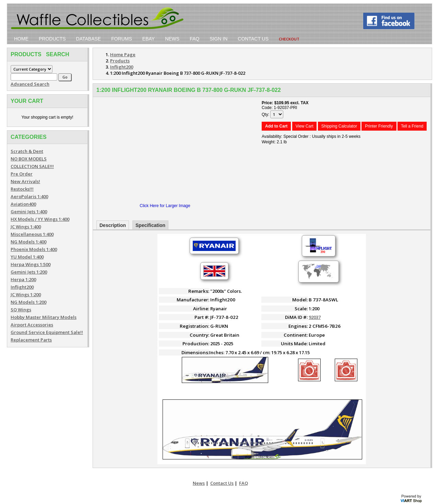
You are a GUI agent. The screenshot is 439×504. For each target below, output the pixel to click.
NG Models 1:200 (28, 302)
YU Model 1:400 (27, 257)
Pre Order (22, 174)
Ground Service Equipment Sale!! (47, 332)
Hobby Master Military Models (44, 317)
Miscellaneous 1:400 (32, 234)
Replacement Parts (31, 340)
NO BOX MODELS (29, 159)
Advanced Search (30, 84)
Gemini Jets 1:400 (29, 212)
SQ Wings (21, 310)
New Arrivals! (25, 181)
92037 (315, 317)
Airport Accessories (32, 325)
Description (113, 225)
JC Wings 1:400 (26, 227)
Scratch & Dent (27, 151)
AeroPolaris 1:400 (29, 196)
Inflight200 (22, 287)
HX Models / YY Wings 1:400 (40, 219)
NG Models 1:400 (28, 242)
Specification (150, 225)
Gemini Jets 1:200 (29, 272)
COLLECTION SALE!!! (32, 166)
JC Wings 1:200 (26, 295)
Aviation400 (23, 204)
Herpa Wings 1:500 (31, 264)
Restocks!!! (22, 189)
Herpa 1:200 (23, 279)
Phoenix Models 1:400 (34, 249)
